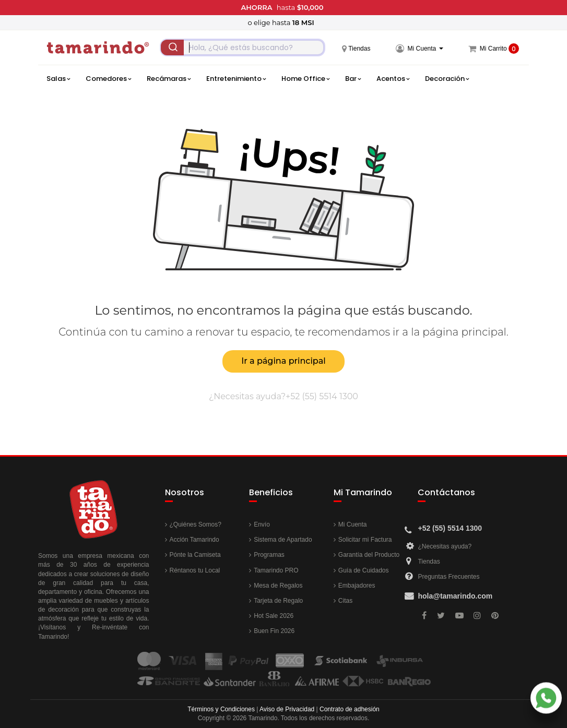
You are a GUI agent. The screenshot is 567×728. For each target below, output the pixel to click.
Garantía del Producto (369, 555)
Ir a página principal (283, 361)
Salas (58, 79)
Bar (353, 79)
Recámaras (169, 79)
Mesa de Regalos (278, 586)
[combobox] (243, 47)
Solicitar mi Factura (365, 540)
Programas (269, 555)
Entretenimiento (236, 79)
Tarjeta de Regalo (278, 601)
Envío (262, 524)
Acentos (393, 79)
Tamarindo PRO (276, 570)
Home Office (305, 79)
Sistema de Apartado (283, 540)
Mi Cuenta (353, 524)
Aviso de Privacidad (287, 709)
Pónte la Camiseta (195, 555)
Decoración (447, 79)
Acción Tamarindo (194, 540)
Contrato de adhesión (350, 709)
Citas (345, 601)
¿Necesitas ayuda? (445, 546)
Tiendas (429, 562)
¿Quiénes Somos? (196, 524)
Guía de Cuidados (364, 570)
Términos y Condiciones (221, 709)
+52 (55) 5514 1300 (322, 396)
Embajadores (357, 586)
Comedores (108, 79)
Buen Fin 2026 (274, 631)
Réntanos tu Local (195, 570)
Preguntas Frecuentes (448, 577)
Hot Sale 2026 (274, 616)
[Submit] (172, 47)
